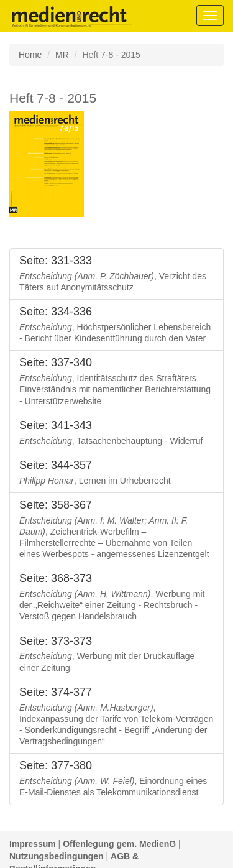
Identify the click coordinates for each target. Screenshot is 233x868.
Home (30, 55)
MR (62, 55)
